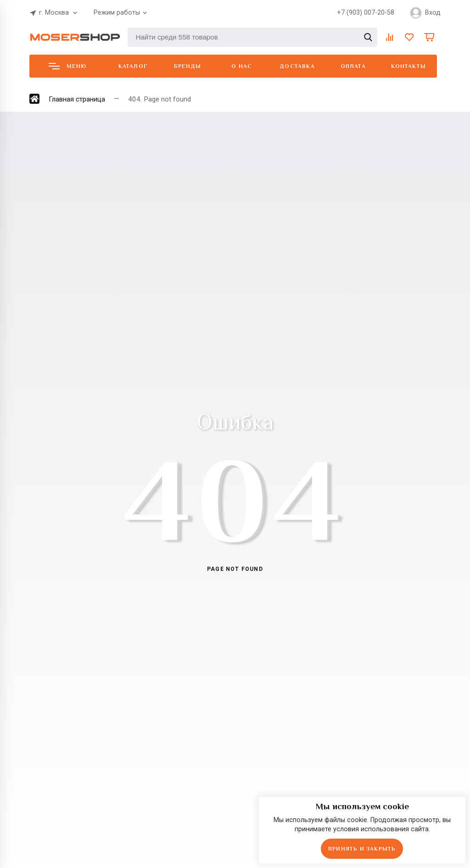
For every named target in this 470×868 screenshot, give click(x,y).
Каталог (133, 66)
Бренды (187, 66)
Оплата (353, 66)
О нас (242, 66)
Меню (68, 66)
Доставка (297, 66)
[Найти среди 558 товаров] (252, 37)
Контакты (408, 66)
